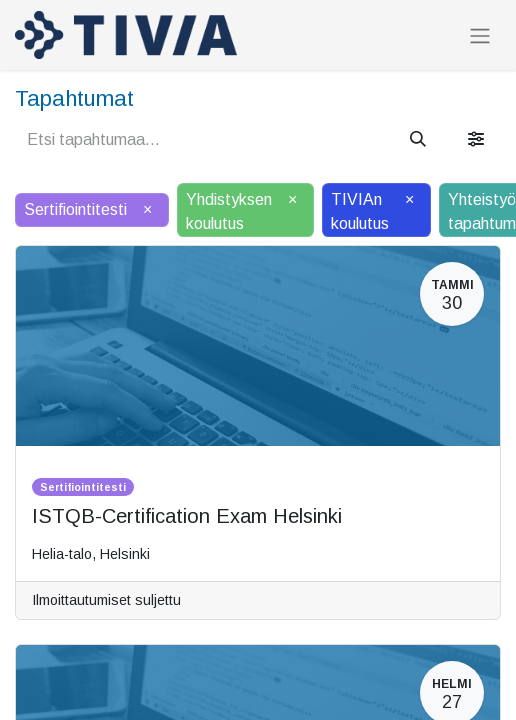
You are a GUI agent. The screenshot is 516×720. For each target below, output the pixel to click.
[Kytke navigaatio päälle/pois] (480, 35)
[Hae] (418, 140)
